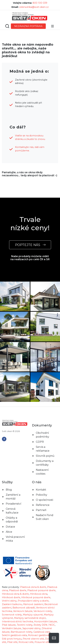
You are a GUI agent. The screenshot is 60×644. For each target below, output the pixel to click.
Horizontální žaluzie (46, 617)
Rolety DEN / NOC (44, 620)
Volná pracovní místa (15, 534)
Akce (9, 527)
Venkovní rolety (43, 606)
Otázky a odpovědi (12, 515)
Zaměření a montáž (13, 492)
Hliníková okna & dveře (15, 589)
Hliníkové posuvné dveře (36, 593)
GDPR (40, 437)
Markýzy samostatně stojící (30, 613)
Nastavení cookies (42, 467)
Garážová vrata (42, 627)
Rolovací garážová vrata (42, 630)
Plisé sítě (12, 637)
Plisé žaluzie (9, 620)
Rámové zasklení (33, 599)
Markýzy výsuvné (33, 610)
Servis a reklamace (43, 444)
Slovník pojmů (45, 451)
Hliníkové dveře (11, 593)
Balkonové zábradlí (24, 603)
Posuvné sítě (42, 637)
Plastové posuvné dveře (41, 586)
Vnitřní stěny (9, 596)
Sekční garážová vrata (14, 630)
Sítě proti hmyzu (12, 634)
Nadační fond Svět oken (45, 512)
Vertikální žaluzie (12, 624)
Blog (9, 485)
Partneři (41, 505)
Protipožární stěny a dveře (33, 596)
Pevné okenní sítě (33, 634)
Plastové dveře (18, 586)
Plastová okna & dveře (33, 582)
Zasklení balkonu (12, 599)
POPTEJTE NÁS (30, 245)
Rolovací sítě (26, 637)
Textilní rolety (25, 620)
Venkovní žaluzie (23, 606)
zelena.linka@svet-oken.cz (34, 7)
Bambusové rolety (22, 627)
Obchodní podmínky (42, 430)
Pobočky (42, 490)
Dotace (10, 522)
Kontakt (41, 485)
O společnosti (44, 495)
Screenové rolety (12, 610)
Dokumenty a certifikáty (45, 458)
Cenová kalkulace (12, 506)
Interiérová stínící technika (17, 617)
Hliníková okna (39, 589)
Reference (43, 500)
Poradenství (14, 499)
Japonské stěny (31, 624)
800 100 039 (40, 3)
